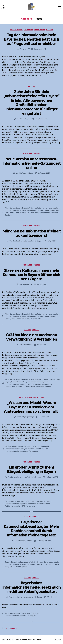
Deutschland (16, 30)
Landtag (30, 616)
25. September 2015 (39, 49)
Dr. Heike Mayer (38, 449)
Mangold (53, 316)
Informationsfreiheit (52, 208)
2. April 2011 (52, 241)
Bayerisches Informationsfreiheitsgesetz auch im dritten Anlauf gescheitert (31, 587)
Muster (52, 210)
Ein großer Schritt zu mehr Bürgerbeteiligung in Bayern (31, 469)
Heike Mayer (25, 119)
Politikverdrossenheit (13, 506)
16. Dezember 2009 (44, 541)
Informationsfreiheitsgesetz (16, 210)
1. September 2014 (42, 119)
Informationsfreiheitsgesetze (16, 504)
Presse (50, 30)
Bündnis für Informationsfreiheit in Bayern (27, 562)
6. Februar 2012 (44, 173)
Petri (57, 564)
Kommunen (28, 30)
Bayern (19, 208)
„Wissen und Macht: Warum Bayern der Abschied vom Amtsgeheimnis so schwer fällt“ (31, 407)
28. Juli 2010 (42, 284)
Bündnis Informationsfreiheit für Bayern (28, 241)
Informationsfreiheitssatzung (38, 210)
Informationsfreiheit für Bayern (40, 501)
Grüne (37, 613)
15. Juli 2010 (42, 345)
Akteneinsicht (10, 208)
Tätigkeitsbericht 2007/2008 (16, 567)
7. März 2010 (44, 417)
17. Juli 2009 (52, 597)
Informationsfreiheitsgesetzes (16, 451)
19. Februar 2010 (52, 477)
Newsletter (40, 30)
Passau (8, 319)
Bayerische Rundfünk (26, 446)
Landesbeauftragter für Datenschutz (41, 564)
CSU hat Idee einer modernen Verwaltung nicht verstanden (32, 337)
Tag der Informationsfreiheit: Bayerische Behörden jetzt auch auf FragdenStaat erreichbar (31, 39)
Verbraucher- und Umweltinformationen (35, 213)
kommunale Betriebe (29, 319)
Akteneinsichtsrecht (13, 613)
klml (24, 49)
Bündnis (25, 208)
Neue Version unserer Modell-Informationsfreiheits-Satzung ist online (32, 163)
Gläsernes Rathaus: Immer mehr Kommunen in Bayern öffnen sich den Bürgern (31, 275)
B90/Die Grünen (11, 446)
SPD (23, 506)
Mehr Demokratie (34, 384)
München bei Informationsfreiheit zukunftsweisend (31, 233)
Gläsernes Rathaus (36, 208)
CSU (30, 449)
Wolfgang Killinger (26, 173)
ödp (39, 319)
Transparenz (14, 213)
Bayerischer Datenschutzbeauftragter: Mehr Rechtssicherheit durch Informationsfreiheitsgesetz (32, 529)
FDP (46, 449)
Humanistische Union (52, 562)
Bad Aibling (9, 501)
